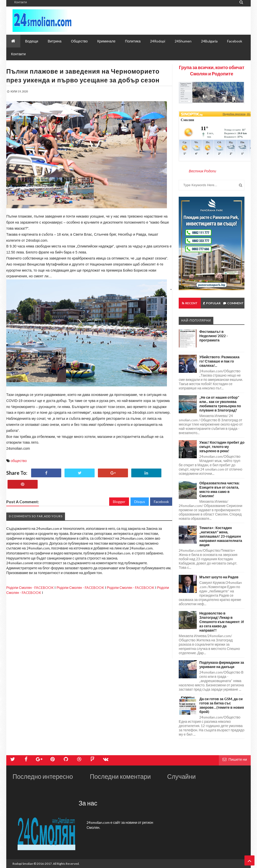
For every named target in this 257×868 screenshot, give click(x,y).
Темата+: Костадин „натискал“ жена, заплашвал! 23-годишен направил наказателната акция (221, 536)
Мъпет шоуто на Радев (219, 577)
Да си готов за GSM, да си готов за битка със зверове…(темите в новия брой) (222, 705)
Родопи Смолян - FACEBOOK (30, 588)
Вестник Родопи (202, 171)
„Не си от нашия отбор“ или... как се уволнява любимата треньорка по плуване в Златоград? (220, 404)
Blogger (119, 502)
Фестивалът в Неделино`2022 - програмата (214, 336)
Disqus (140, 502)
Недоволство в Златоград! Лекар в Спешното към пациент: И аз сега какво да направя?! (221, 622)
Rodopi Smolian (23, 864)
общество (19, 461)
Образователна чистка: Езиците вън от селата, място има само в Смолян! (219, 489)
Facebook (161, 502)
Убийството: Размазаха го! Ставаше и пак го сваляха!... (219, 361)
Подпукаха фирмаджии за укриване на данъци (222, 665)
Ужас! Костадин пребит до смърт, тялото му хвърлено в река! (222, 447)
